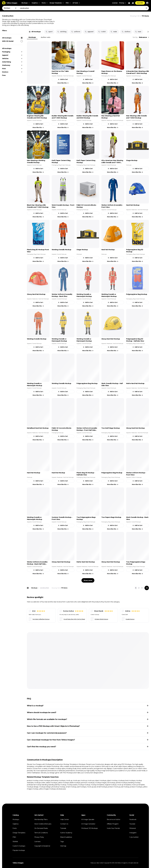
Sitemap (63, 846)
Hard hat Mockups (68, 76)
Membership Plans (41, 819)
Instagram (133, 833)
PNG (14, 837)
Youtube (132, 824)
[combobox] (84, 8)
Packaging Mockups (82, 210)
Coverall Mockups (87, 76)
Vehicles (5, 59)
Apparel (5, 55)
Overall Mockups (136, 76)
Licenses (37, 842)
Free (4, 75)
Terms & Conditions (41, 833)
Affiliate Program (113, 824)
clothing (62, 32)
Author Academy (66, 833)
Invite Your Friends (113, 828)
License (115, 3)
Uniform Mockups (136, 477)
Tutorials (63, 828)
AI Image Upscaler (88, 819)
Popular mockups (19, 850)
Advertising (7, 62)
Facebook (133, 819)
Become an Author (114, 819)
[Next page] (147, 588)
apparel (89, 32)
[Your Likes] (133, 3)
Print (4, 69)
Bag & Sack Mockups (64, 165)
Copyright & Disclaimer (42, 846)
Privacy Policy (39, 837)
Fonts (15, 828)
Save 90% (140, 3)
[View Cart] (129, 3)
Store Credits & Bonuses (43, 824)
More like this (63, 83)
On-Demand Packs (41, 828)
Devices (5, 72)
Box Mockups (112, 76)
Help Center (65, 819)
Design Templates (19, 833)
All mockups (12, 38)
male (114, 32)
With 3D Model (12, 41)
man (138, 32)
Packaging (6, 52)
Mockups (32, 37)
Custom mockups (19, 846)
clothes (126, 32)
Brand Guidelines (66, 837)
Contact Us (64, 824)
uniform (76, 32)
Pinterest (133, 828)
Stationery (6, 65)
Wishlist (15, 842)
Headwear (60, 76)
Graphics (16, 824)
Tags (62, 842)
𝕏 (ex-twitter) (134, 837)
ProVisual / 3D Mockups (90, 828)
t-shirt (102, 32)
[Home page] (28, 588)
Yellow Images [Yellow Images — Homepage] (18, 863)
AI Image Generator (88, 824)
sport (49, 32)
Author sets (46, 37)
